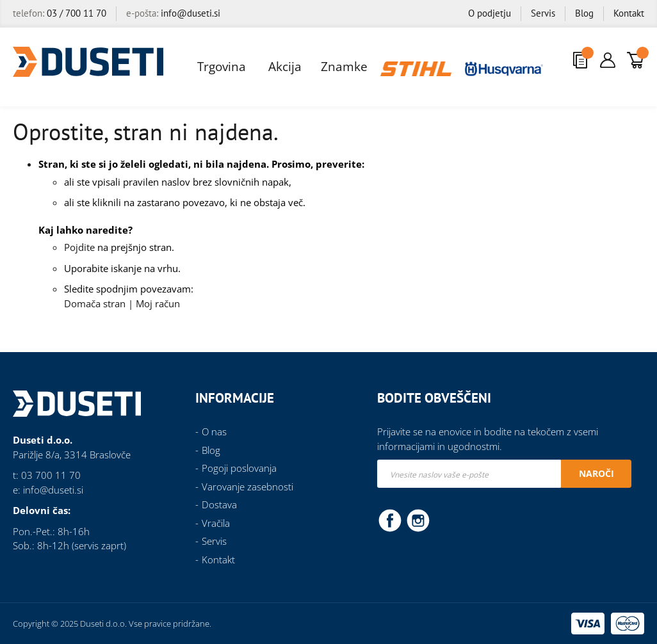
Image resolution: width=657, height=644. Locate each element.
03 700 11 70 (51, 475)
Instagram (418, 520)
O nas (214, 431)
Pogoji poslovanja (239, 468)
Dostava (219, 504)
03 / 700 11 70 (77, 13)
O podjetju (490, 13)
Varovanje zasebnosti (247, 487)
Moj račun (158, 303)
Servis (543, 13)
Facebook (390, 520)
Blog (584, 13)
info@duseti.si (191, 13)
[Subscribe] (596, 474)
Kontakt (629, 13)
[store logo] (88, 62)
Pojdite (79, 247)
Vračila (216, 523)
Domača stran (95, 303)
